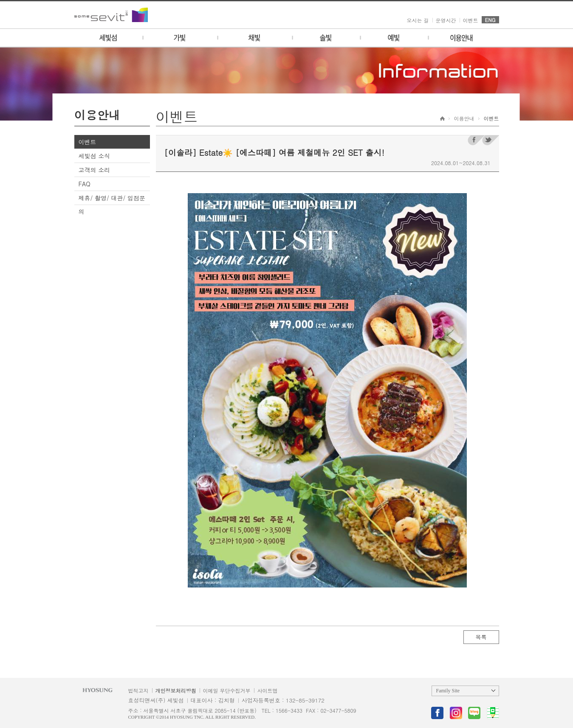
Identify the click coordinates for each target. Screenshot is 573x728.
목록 (481, 637)
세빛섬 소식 (95, 156)
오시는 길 (418, 20)
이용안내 (464, 118)
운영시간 (446, 20)
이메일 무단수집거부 (227, 690)
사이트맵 (268, 690)
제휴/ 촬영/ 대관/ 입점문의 (112, 205)
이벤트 (471, 20)
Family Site (448, 691)
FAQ (85, 184)
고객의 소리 (95, 170)
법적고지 (138, 690)
